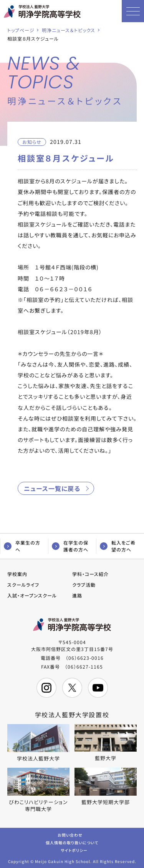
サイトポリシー (74, 850)
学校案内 (17, 574)
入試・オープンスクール (32, 595)
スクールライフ (23, 585)
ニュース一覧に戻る (52, 488)
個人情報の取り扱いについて (72, 842)
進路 (77, 595)
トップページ (21, 30)
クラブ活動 (84, 585)
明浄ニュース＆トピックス (69, 30)
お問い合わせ (70, 835)
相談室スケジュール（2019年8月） (60, 332)
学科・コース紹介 (90, 574)
